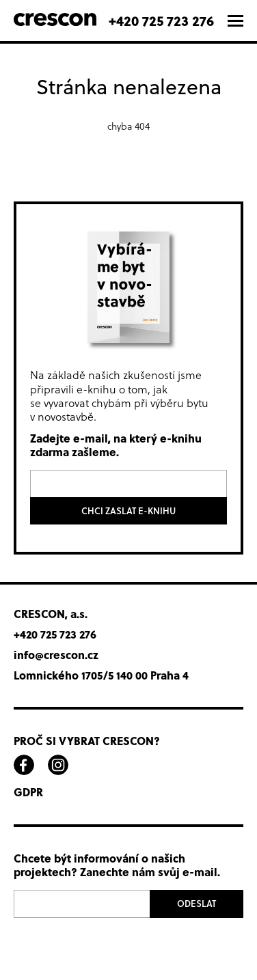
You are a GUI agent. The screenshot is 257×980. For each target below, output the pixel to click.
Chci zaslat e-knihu (128, 511)
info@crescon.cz (56, 655)
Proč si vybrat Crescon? (87, 741)
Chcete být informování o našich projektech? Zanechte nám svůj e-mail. (117, 865)
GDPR (28, 792)
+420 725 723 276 (161, 20)
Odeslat (197, 904)
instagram (58, 765)
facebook (24, 765)
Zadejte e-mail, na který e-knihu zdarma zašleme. (116, 445)
